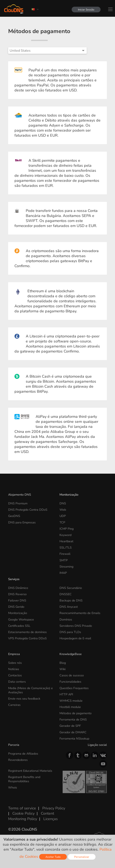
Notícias (14, 669)
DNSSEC (66, 594)
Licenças (51, 819)
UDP (63, 516)
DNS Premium (18, 503)
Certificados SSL (19, 626)
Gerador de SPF (70, 726)
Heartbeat (66, 541)
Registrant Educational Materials (30, 771)
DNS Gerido (16, 607)
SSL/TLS (66, 547)
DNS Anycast (69, 607)
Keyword (65, 535)
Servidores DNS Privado (76, 626)
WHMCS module (71, 701)
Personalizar (82, 857)
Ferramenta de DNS (73, 719)
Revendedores (18, 760)
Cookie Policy (23, 813)
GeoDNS (14, 516)
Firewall (65, 554)
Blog (63, 663)
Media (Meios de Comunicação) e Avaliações (30, 690)
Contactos (15, 675)
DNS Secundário (71, 588)
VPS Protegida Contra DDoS (27, 638)
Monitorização (69, 495)
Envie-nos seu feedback (24, 699)
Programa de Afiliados (23, 754)
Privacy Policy (54, 808)
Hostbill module (70, 707)
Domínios (66, 619)
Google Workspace (21, 619)
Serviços (14, 579)
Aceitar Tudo (53, 857)
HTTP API (66, 694)
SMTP (64, 560)
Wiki (63, 669)
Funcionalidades (70, 682)
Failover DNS (17, 600)
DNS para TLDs (70, 632)
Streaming (66, 567)
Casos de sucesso (72, 675)
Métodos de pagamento (76, 713)
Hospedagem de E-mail (75, 638)
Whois (13, 787)
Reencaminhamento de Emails (80, 613)
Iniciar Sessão (86, 10)
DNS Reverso (17, 594)
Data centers (17, 682)
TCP (62, 522)
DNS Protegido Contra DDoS (28, 510)
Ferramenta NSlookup (74, 739)
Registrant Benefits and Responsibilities (24, 779)
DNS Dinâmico (18, 588)
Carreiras (14, 705)
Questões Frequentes (74, 688)
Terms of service (22, 808)
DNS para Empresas (22, 522)
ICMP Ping (67, 529)
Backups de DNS (71, 600)
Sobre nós (15, 663)
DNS (63, 503)
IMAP (63, 573)
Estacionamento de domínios (27, 632)
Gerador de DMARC (73, 732)
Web (63, 510)
